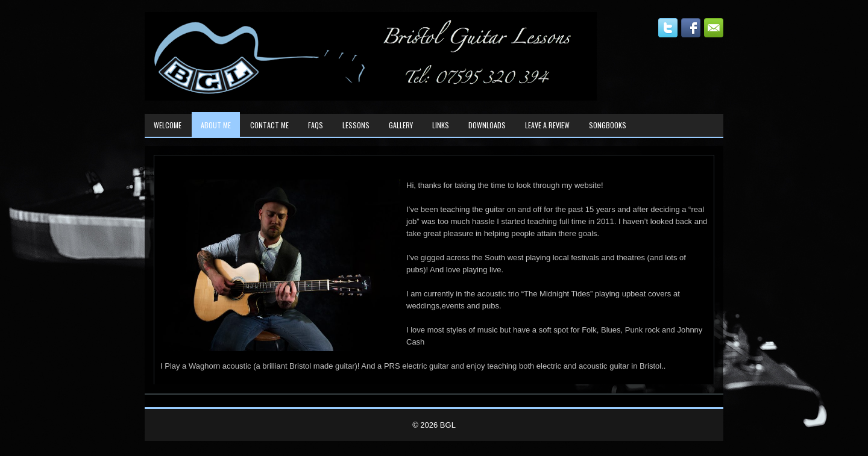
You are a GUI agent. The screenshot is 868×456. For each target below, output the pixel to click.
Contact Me (269, 125)
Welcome (168, 125)
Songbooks (608, 125)
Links (441, 125)
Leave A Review (547, 125)
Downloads (487, 125)
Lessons (356, 125)
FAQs (316, 125)
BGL (448, 425)
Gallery (401, 125)
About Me (216, 125)
